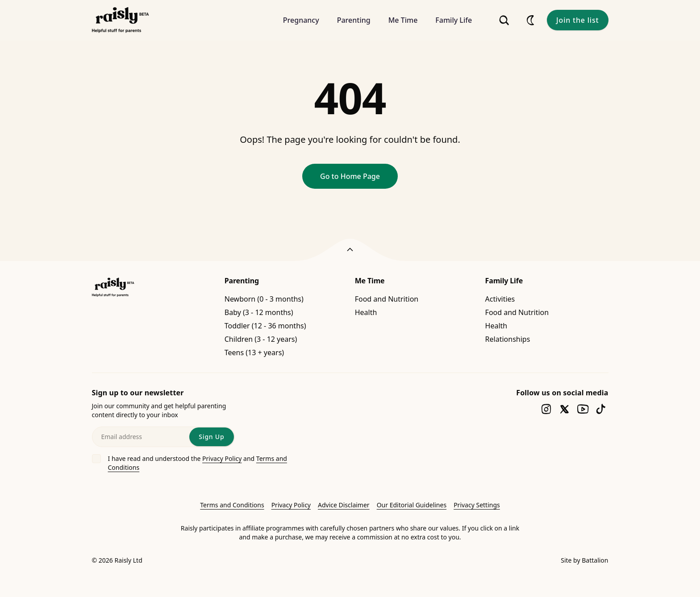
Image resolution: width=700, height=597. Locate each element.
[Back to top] (350, 250)
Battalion (595, 560)
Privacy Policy (222, 458)
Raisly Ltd (128, 560)
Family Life (504, 281)
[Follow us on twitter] (565, 409)
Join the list (577, 20)
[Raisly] (121, 20)
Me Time (370, 281)
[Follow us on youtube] (583, 409)
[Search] (504, 20)
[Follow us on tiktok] (601, 409)
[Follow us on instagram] (546, 409)
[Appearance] (531, 20)
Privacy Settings (477, 505)
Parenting (242, 281)
